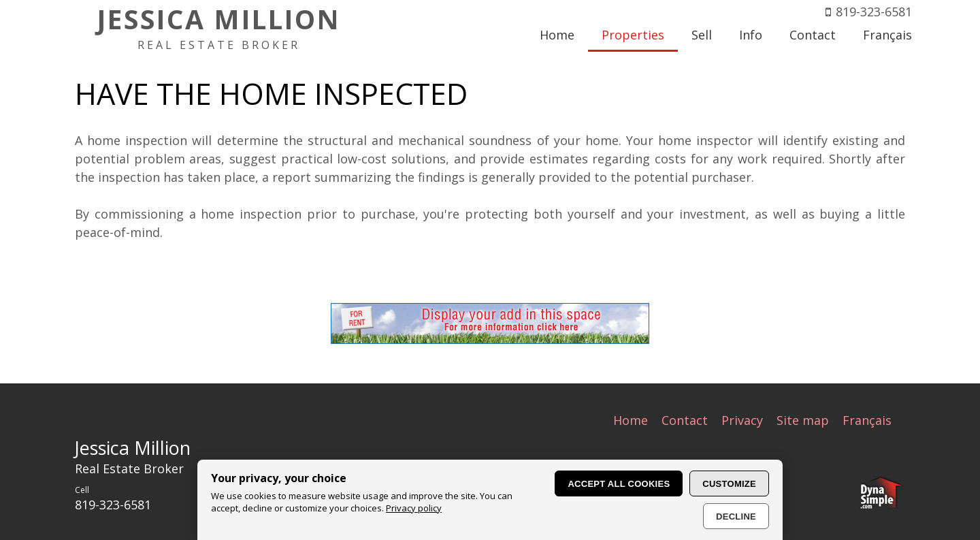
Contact (685, 420)
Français (867, 420)
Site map (803, 420)
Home (631, 420)
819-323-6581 (874, 12)
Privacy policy (414, 508)
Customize (729, 484)
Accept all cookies (619, 484)
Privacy (742, 420)
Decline (736, 517)
